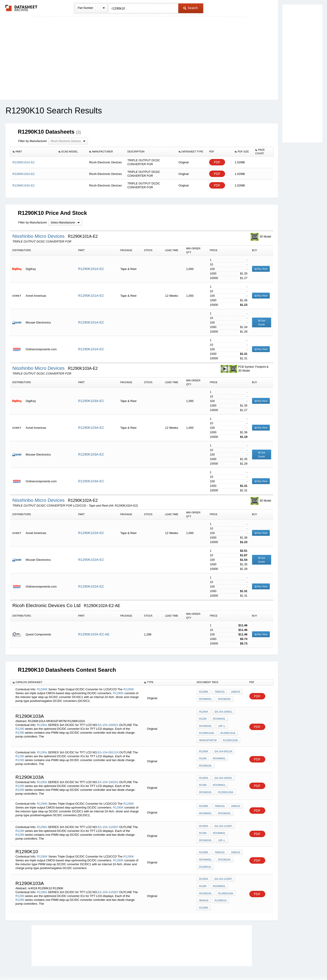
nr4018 (204, 887)
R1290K (42, 689)
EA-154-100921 (108, 722)
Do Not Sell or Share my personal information (161, 965)
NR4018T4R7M (208, 736)
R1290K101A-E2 (91, 269)
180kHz (234, 693)
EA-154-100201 (108, 774)
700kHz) (219, 693)
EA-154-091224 (108, 746)
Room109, (224, 699)
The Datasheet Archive (21, 8)
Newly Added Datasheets (89, 965)
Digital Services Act (207, 965)
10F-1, (221, 724)
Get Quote (262, 322)
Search (191, 8)
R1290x (42, 722)
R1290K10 (205, 855)
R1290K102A (229, 736)
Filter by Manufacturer (32, 141)
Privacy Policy (119, 965)
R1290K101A (227, 730)
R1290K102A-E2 (91, 533)
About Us (248, 965)
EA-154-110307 (108, 817)
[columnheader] (33, 152)
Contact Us (231, 965)
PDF (217, 162)
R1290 (20, 726)
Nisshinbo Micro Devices (39, 236)
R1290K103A (207, 730)
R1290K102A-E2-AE (94, 634)
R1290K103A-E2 (91, 401)
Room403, (206, 699)
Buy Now (261, 269)
